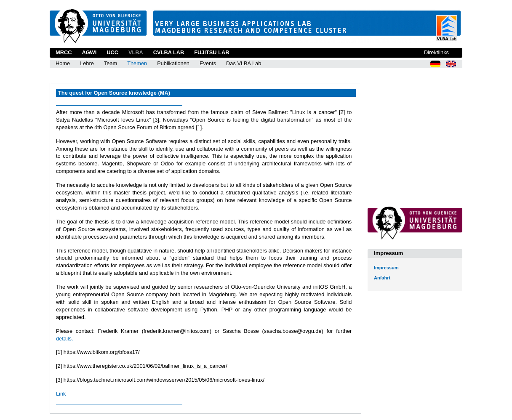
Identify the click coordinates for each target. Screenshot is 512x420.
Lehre (87, 63)
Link (61, 394)
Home (63, 63)
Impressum (386, 268)
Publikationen (173, 63)
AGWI (89, 52)
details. (65, 339)
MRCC (64, 52)
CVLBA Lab (169, 52)
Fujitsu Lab (212, 52)
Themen (137, 63)
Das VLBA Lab (244, 63)
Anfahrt (382, 278)
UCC (112, 52)
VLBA (136, 52)
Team (111, 63)
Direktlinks (436, 52)
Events (208, 63)
